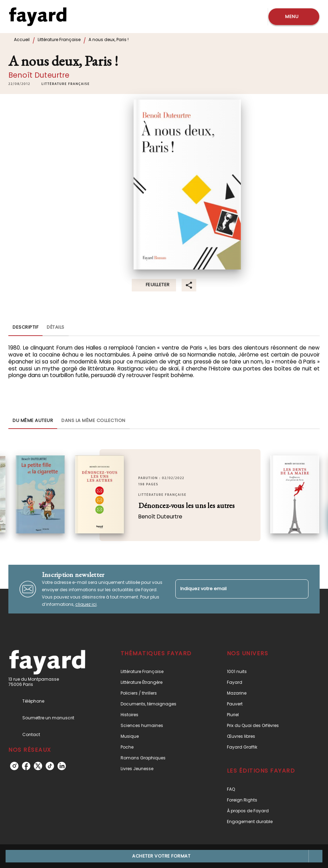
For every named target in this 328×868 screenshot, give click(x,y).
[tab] (25, 328)
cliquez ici (86, 604)
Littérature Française (59, 40)
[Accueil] (38, 17)
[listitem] (14, 766)
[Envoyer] (300, 589)
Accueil (22, 40)
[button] (66, 84)
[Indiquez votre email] (233, 589)
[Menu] (294, 17)
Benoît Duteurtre (39, 75)
